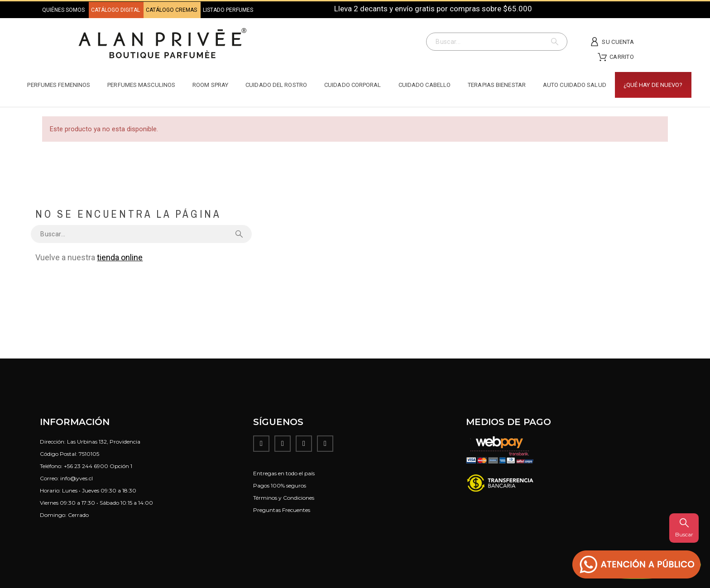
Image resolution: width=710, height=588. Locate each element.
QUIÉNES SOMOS (63, 10)
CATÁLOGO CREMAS (172, 10)
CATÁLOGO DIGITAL (116, 10)
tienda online (120, 257)
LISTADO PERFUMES (228, 10)
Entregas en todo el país (284, 473)
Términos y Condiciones (284, 498)
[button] (637, 565)
